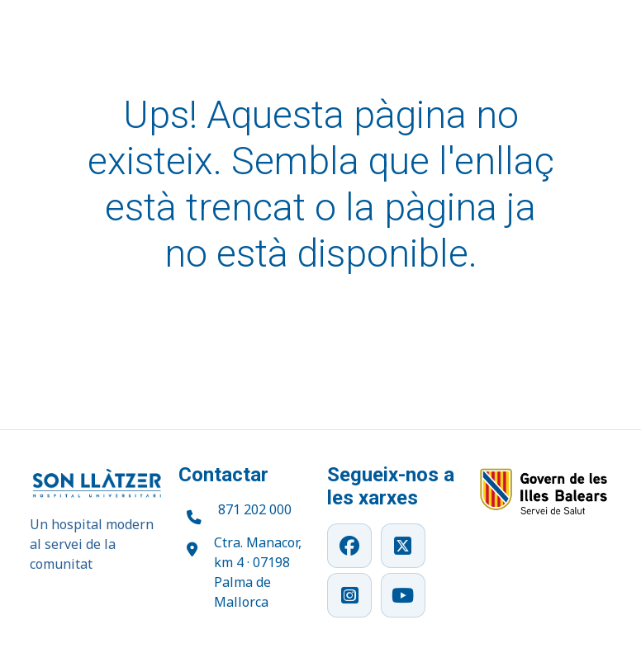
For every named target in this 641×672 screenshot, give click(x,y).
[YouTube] (403, 595)
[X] (403, 546)
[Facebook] (349, 546)
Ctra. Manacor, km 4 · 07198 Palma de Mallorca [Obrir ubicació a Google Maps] (258, 572)
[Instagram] (349, 595)
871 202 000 (255, 509)
